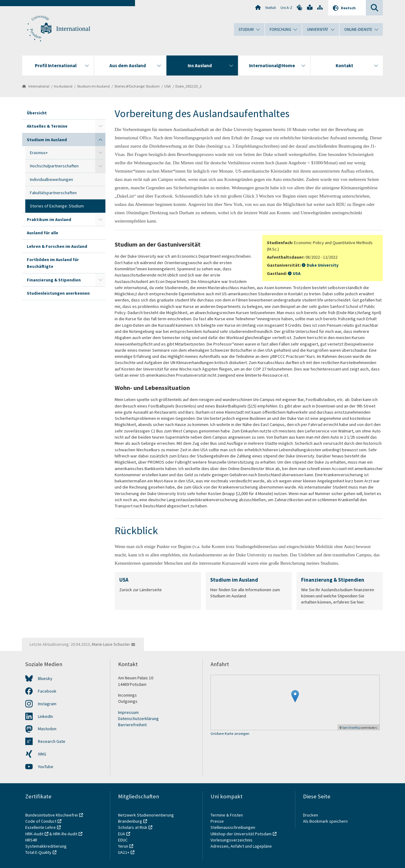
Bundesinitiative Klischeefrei (52, 815)
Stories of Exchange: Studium (137, 86)
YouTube (46, 767)
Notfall (271, 8)
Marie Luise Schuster (111, 644)
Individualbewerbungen (51, 179)
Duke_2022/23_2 (188, 86)
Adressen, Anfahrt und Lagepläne (241, 846)
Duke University (323, 265)
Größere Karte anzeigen (230, 734)
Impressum (128, 712)
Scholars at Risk (133, 827)
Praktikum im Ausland (49, 219)
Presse (218, 821)
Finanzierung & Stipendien (54, 280)
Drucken (311, 815)
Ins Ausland (63, 86)
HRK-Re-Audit (65, 834)
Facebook (47, 691)
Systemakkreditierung (46, 846)
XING (42, 754)
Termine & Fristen (227, 815)
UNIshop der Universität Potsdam (241, 834)
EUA (122, 834)
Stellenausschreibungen (233, 827)
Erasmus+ (39, 153)
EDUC (123, 840)
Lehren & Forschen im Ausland (57, 246)
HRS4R (31, 840)
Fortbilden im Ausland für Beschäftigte (53, 263)
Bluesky (45, 678)
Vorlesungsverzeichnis (232, 840)
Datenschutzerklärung (138, 719)
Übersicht (37, 113)
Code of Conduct (41, 821)
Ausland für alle (43, 233)
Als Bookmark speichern (325, 821)
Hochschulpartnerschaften (54, 166)
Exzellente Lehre (41, 827)
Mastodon (47, 729)
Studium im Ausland (93, 86)
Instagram (47, 704)
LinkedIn (45, 716)
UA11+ (124, 852)
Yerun (123, 846)
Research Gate (52, 741)
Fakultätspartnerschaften (53, 193)
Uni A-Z (286, 8)
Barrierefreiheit (132, 725)
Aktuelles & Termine (47, 126)
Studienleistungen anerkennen (58, 293)
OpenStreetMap (351, 728)
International (73, 29)
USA (168, 86)
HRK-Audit (34, 834)
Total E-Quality (38, 852)
